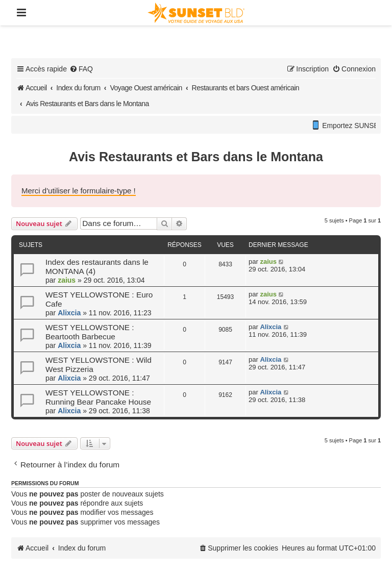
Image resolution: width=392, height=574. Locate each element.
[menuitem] (81, 69)
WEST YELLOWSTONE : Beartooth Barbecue (90, 332)
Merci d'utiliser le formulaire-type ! (79, 191)
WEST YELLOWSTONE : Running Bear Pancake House (98, 397)
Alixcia (69, 313)
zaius (67, 280)
